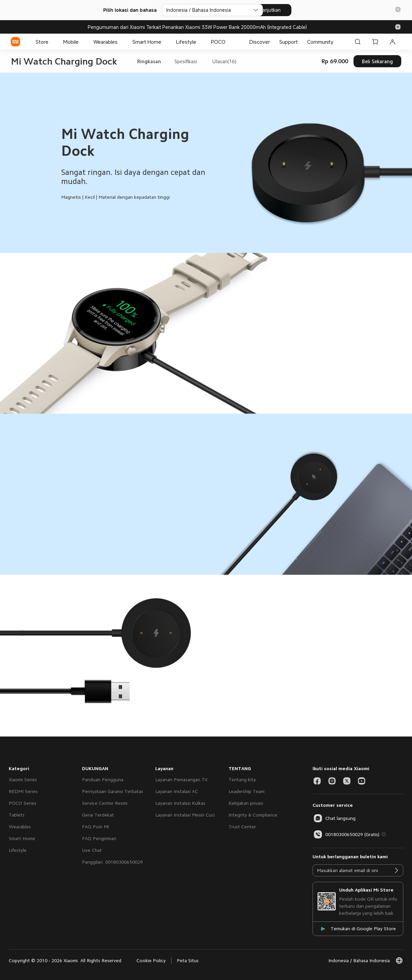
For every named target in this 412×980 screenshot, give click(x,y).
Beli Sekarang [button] (377, 61)
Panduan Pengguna (103, 780)
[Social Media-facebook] (317, 781)
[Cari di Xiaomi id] (358, 42)
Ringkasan (149, 61)
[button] (398, 10)
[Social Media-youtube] (362, 781)
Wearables (20, 827)
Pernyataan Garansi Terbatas (113, 791)
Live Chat (92, 850)
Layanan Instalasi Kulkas (180, 803)
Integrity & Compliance (253, 815)
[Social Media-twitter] (347, 781)
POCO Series (23, 803)
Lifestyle (18, 850)
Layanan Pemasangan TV (181, 780)
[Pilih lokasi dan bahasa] (203, 10)
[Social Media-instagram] (332, 781)
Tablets (17, 815)
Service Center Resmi (105, 803)
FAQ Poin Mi (95, 827)
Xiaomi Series (23, 780)
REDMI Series (23, 791)
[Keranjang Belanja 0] (375, 42)
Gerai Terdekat (98, 815)
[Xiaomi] (15, 42)
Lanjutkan (280, 10)
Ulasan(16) (224, 61)
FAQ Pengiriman (99, 838)
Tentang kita (242, 780)
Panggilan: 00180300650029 (112, 862)
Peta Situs (188, 960)
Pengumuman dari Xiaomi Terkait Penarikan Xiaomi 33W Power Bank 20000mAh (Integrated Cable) (197, 27)
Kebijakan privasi (246, 803)
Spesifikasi (186, 61)
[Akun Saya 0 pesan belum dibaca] (393, 42)
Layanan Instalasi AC (177, 791)
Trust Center (242, 827)
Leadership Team (246, 791)
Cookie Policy (151, 960)
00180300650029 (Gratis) (346, 834)
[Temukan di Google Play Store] (358, 929)
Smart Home (22, 838)
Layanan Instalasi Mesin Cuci (185, 815)
